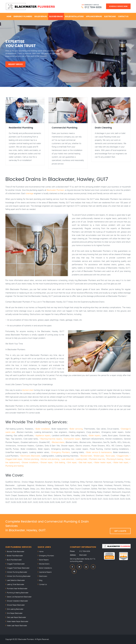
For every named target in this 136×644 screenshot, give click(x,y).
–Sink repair (71, 462)
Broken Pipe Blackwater (15, 556)
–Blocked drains (58, 442)
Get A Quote (120, 526)
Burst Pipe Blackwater (14, 560)
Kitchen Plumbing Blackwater (17, 572)
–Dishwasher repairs (72, 439)
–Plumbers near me (96, 459)
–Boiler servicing (76, 429)
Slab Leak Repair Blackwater (16, 617)
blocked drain (28, 390)
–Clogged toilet (122, 456)
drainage (30, 193)
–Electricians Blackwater (30, 456)
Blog (41, 580)
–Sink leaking (59, 462)
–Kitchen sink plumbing (49, 459)
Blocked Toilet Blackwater (16, 551)
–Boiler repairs (94, 435)
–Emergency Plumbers (60, 452)
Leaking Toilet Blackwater (16, 584)
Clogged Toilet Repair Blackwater (18, 568)
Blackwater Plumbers (56, 190)
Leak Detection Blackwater (16, 580)
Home (9, 16)
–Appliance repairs (42, 435)
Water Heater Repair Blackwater (18, 621)
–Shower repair (46, 462)
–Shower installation (29, 462)
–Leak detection (67, 459)
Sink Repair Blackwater (15, 613)
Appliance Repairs (94, 16)
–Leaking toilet (81, 459)
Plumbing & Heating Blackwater (18, 593)
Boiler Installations (74, 16)
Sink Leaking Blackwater (15, 609)
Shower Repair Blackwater (16, 605)
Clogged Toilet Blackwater (16, 564)
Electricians (110, 16)
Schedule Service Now (118, 6)
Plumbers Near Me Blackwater (17, 588)
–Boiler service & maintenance (98, 452)
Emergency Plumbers (23, 16)
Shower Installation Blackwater (17, 601)
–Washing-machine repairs (50, 439)
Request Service (15, 64)
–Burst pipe (110, 456)
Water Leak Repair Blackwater (17, 625)
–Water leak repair (120, 462)
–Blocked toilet (86, 456)
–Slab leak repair (85, 462)
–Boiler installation (42, 429)
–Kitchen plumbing (31, 459)
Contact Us (123, 16)
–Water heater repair (102, 462)
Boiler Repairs (41, 16)
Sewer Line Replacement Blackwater (19, 597)
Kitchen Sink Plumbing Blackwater (19, 576)
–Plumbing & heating (114, 459)
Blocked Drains (56, 16)
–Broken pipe (98, 456)
